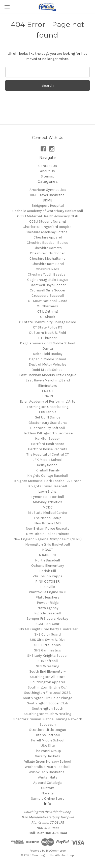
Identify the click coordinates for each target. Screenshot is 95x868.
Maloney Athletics (47, 502)
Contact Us (48, 166)
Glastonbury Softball (47, 428)
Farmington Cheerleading (48, 407)
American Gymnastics (48, 190)
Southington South (48, 709)
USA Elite (48, 746)
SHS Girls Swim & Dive (47, 640)
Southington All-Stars (48, 677)
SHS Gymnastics (47, 650)
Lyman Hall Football (48, 497)
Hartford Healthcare (47, 444)
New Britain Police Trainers (48, 534)
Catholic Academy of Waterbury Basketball (48, 211)
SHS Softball (48, 661)
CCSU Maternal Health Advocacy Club (48, 216)
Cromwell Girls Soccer (48, 290)
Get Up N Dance (47, 417)
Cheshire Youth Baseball (48, 274)
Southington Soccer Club (47, 703)
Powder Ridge (48, 603)
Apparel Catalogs (47, 783)
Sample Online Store (48, 799)
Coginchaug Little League (48, 280)
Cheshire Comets (48, 248)
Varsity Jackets (48, 756)
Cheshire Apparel (48, 237)
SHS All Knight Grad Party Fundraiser (48, 629)
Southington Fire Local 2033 (47, 693)
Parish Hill (48, 571)
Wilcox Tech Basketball (48, 772)
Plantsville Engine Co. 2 (47, 592)
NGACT (47, 550)
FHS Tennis (48, 412)
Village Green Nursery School (48, 761)
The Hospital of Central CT (48, 454)
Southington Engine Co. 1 (48, 687)
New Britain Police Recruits (48, 529)
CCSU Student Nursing (47, 221)
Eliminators (48, 386)
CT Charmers (47, 306)
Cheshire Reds (47, 269)
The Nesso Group (48, 518)
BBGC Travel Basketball (47, 195)
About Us (47, 171)
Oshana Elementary (48, 566)
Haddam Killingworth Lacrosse (47, 433)
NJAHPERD (47, 555)
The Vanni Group (48, 751)
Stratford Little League (47, 730)
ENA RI (48, 396)
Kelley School (48, 465)
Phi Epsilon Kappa (47, 576)
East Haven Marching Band (48, 380)
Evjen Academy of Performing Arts (47, 401)
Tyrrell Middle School (47, 740)
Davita (48, 349)
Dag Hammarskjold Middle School (47, 343)
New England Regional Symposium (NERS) (47, 539)
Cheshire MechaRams (47, 259)
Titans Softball (48, 735)
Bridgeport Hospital (48, 206)
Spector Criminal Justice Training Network (48, 719)
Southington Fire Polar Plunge (47, 698)
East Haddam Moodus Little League (48, 375)
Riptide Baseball (47, 613)
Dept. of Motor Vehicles (48, 364)
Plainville (48, 587)
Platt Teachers (47, 597)
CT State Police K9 (48, 327)
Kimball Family (48, 470)
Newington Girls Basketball (47, 544)
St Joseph (48, 724)
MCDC (48, 507)
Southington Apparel (48, 682)
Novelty (47, 793)
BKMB (47, 200)
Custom (48, 788)
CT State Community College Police (47, 322)
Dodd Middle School (47, 370)
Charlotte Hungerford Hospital (48, 227)
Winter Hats (48, 777)
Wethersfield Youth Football (47, 767)
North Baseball (47, 560)
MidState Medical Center (48, 513)
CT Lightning (47, 311)
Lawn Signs (47, 491)
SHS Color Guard (47, 634)
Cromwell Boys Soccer (48, 285)
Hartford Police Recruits (48, 449)
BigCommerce (56, 851)
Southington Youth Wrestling (47, 714)
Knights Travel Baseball (47, 486)
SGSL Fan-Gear (47, 624)
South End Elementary (47, 671)
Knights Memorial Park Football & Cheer (47, 481)
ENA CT (47, 391)
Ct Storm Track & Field (47, 333)
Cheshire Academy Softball (47, 232)
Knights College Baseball (48, 476)
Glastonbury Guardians (48, 423)
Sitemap (48, 176)
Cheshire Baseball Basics (47, 243)
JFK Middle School (48, 460)
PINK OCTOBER (47, 581)
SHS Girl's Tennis (47, 645)
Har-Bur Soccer (47, 439)
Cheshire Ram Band (48, 264)
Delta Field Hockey (48, 354)
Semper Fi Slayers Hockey (47, 619)
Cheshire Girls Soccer (47, 253)
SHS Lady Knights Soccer (47, 656)
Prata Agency (47, 608)
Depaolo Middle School (47, 359)
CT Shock (48, 317)
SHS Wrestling (48, 666)
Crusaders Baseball (48, 296)
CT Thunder (47, 338)
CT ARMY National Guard (48, 301)
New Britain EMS (47, 523)
